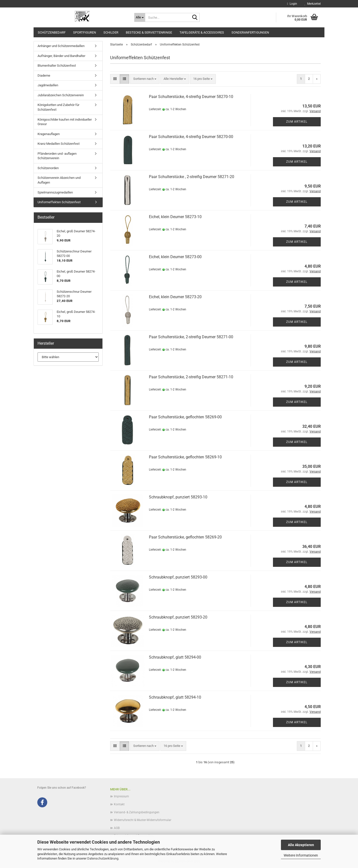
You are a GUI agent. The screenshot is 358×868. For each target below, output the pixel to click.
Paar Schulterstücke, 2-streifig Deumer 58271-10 (191, 377)
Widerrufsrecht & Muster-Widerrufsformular (143, 820)
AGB (117, 828)
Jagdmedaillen (48, 85)
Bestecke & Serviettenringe (149, 32)
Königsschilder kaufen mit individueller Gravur (65, 122)
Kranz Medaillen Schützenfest (59, 144)
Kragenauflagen (49, 134)
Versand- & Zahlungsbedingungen (137, 812)
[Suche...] (140, 17)
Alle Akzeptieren (301, 845)
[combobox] (145, 79)
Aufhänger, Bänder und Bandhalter (61, 56)
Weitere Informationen (301, 855)
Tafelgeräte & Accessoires (202, 32)
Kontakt (119, 804)
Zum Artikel (297, 122)
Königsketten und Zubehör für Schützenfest (58, 107)
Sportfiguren (85, 32)
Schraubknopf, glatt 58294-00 (175, 657)
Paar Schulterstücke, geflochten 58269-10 (185, 457)
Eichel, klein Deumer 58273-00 (175, 257)
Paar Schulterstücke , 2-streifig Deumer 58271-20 (192, 177)
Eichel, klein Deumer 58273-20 (175, 297)
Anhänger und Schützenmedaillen (61, 46)
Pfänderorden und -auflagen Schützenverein (57, 156)
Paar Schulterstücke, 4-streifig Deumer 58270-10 (191, 97)
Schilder (111, 32)
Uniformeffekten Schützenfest (59, 202)
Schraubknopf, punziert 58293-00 (178, 577)
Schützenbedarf (52, 32)
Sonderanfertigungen (250, 32)
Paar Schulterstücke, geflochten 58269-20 (185, 537)
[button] (115, 79)
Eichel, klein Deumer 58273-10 (175, 217)
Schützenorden (48, 168)
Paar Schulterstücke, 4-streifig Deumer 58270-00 (191, 137)
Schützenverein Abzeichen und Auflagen (59, 180)
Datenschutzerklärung (103, 858)
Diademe (44, 75)
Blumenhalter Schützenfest (57, 66)
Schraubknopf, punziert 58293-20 (178, 617)
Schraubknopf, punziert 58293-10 (178, 497)
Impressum (121, 796)
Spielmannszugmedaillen (55, 192)
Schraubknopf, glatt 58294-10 (175, 697)
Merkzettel (313, 4)
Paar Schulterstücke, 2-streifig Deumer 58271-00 (191, 337)
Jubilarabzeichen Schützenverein (61, 95)
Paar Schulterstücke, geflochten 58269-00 (185, 417)
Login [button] (292, 4)
